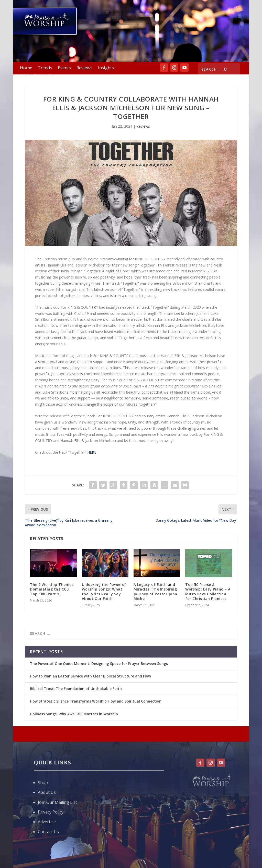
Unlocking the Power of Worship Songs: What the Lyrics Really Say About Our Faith (104, 592)
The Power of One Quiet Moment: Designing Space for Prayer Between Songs (99, 664)
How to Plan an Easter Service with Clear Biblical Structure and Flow (90, 676)
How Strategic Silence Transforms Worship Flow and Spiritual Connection (96, 701)
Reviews (84, 68)
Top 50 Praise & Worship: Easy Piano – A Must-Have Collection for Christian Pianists (208, 592)
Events (64, 68)
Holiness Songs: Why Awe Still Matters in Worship (74, 714)
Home (26, 68)
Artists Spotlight (36, 76)
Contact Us (48, 832)
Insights (106, 68)
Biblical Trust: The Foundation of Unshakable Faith (76, 689)
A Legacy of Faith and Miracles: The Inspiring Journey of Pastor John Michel (155, 592)
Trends (45, 68)
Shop (43, 783)
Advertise (47, 822)
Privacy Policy (51, 812)
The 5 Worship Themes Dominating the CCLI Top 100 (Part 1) (52, 589)
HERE (92, 452)
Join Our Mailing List (57, 802)
